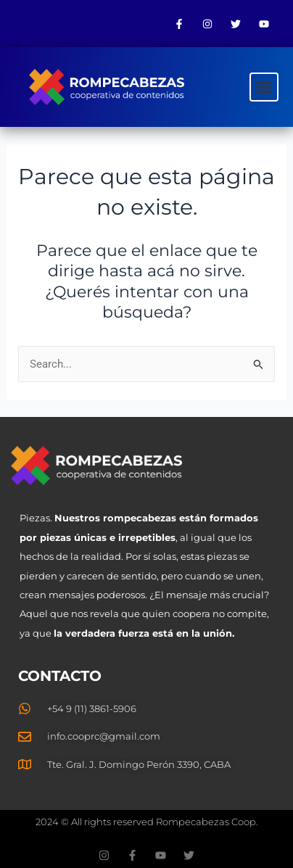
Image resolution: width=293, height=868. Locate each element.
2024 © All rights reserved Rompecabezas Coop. (147, 822)
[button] (264, 87)
